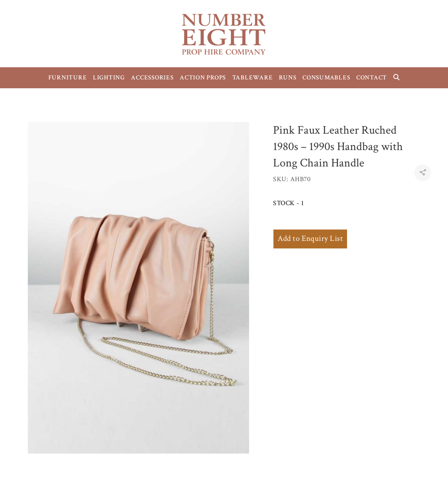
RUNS (288, 78)
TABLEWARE (253, 78)
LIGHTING (109, 78)
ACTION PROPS (203, 78)
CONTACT (372, 78)
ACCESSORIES (152, 78)
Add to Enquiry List (310, 239)
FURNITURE (68, 78)
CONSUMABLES (326, 78)
